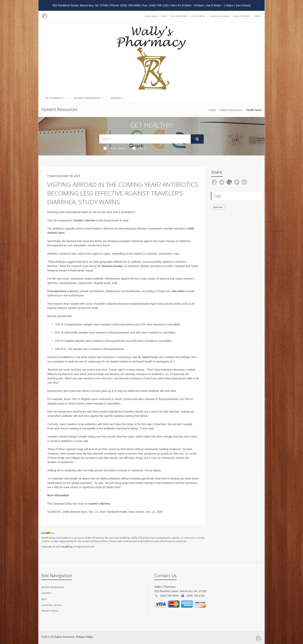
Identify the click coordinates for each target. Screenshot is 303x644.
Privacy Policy (50, 611)
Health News (114, 148)
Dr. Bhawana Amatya (110, 266)
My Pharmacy (55, 98)
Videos (140, 148)
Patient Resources (87, 98)
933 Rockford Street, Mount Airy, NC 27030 (80, 5)
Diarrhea (218, 207)
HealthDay (67, 547)
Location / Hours (219, 16)
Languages (151, 16)
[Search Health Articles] (145, 139)
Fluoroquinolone (57, 291)
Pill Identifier (179, 16)
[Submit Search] (197, 139)
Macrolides (179, 291)
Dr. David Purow (147, 357)
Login (257, 16)
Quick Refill (198, 16)
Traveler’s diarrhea (84, 220)
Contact (116, 98)
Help (164, 16)
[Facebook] (45, 16)
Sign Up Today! (242, 16)
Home (212, 110)
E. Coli (113, 283)
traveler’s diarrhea (99, 504)
